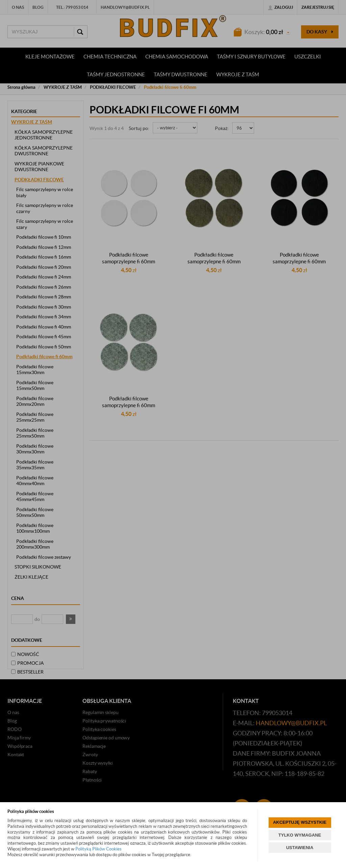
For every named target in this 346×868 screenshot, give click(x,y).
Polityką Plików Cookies (98, 849)
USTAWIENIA (300, 848)
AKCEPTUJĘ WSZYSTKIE (300, 822)
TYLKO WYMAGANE (300, 835)
